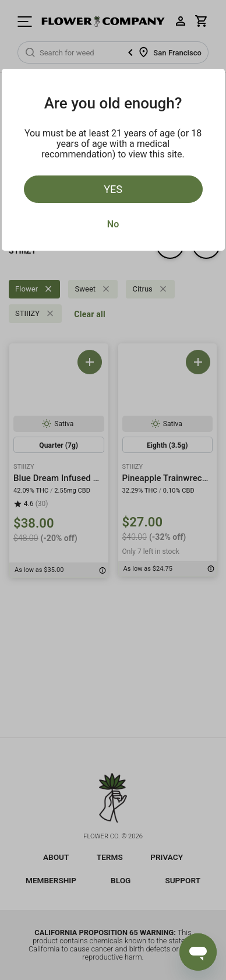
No (113, 224)
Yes (113, 189)
